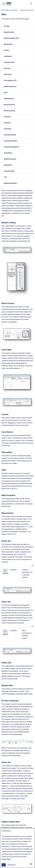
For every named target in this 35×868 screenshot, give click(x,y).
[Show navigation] (31, 864)
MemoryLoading (9, 111)
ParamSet (7, 123)
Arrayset (7, 26)
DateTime (7, 68)
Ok (4, 865)
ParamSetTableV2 (10, 135)
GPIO (6, 93)
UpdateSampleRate (10, 183)
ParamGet (7, 117)
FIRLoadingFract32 (10, 80)
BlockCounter (8, 44)
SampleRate (8, 153)
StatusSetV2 (8, 165)
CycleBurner (8, 56)
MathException (9, 99)
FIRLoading (8, 74)
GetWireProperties (10, 87)
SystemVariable (9, 171)
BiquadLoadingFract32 (11, 38)
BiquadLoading (9, 32)
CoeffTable (8, 129)
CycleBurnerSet (9, 62)
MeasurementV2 (9, 105)
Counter (6, 50)
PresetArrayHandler (11, 141)
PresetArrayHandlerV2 (11, 147)
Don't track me (12, 865)
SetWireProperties (10, 159)
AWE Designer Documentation (9, 10)
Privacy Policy (6, 859)
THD (5, 177)
